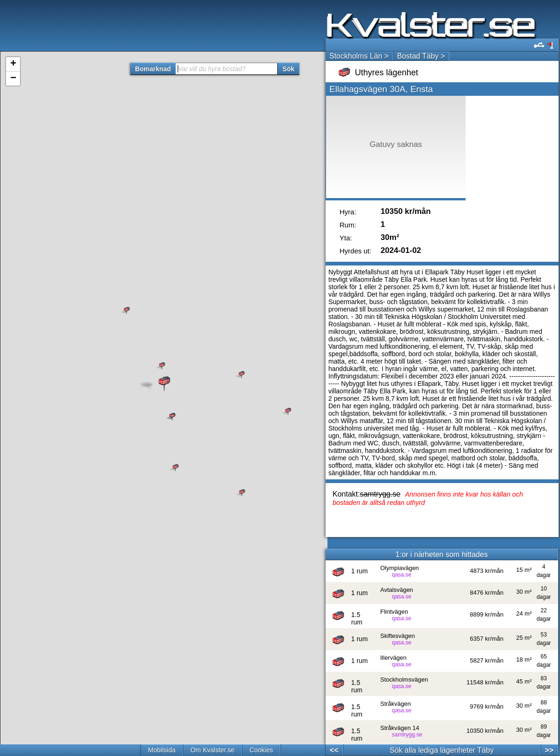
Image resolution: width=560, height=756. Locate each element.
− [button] (13, 79)
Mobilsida (162, 750)
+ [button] (13, 64)
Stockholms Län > (359, 56)
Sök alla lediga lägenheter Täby (442, 750)
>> (549, 750)
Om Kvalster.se (212, 750)
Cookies (261, 750)
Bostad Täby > (421, 56)
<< (334, 750)
